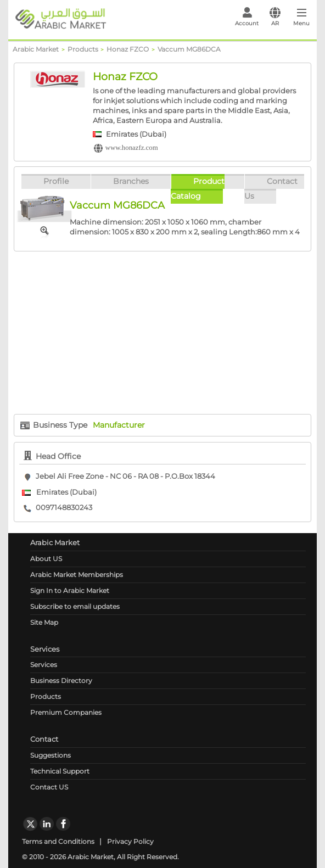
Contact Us (271, 189)
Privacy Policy (130, 841)
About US (46, 559)
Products (46, 696)
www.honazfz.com (132, 148)
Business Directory (61, 681)
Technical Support (60, 771)
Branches (131, 181)
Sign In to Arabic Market (70, 590)
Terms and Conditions (58, 841)
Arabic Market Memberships (77, 575)
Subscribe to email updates (75, 606)
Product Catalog (198, 189)
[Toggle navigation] (302, 20)
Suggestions (51, 755)
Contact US (49, 787)
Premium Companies (66, 712)
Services (44, 665)
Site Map (44, 622)
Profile (56, 181)
